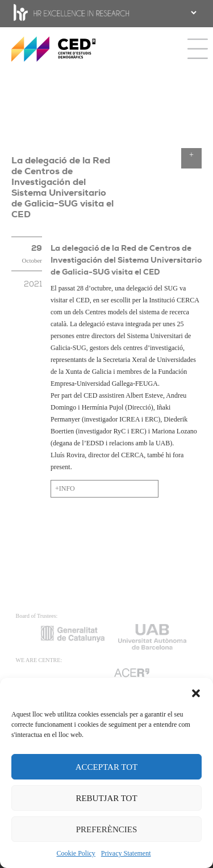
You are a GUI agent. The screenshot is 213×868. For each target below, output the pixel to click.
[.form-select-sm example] (193, 12)
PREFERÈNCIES (107, 829)
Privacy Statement (126, 853)
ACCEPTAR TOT (107, 767)
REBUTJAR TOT (106, 798)
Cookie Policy (76, 853)
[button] (196, 692)
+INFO (65, 488)
